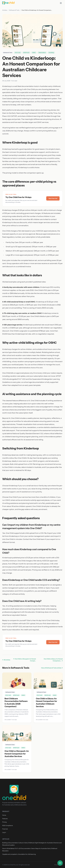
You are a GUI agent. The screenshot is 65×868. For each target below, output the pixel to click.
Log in (4, 832)
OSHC (34, 53)
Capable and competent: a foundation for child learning (19, 854)
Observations (42, 53)
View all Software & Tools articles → (52, 668)
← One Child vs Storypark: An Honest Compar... (25, 660)
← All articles (6, 660)
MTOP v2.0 (26, 53)
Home (4, 815)
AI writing (51, 53)
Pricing (4, 822)
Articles (5, 10)
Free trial (5, 829)
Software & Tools (14, 10)
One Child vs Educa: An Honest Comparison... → (53, 660)
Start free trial (53, 198)
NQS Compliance (8, 825)
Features (5, 819)
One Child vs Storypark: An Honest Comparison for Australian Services (17, 754)
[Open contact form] (60, 863)
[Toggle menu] (61, 3)
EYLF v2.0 (18, 53)
